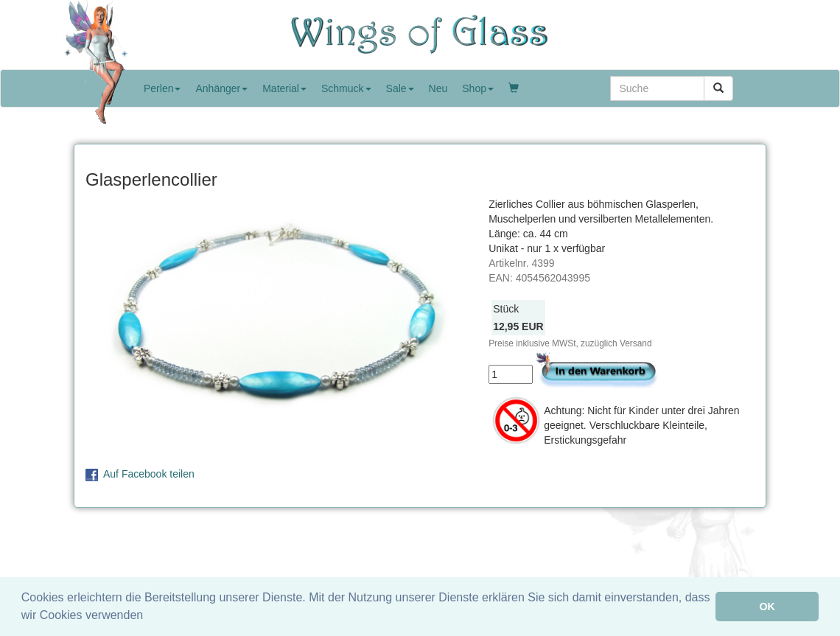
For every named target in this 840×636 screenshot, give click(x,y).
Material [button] (284, 88)
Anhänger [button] (221, 88)
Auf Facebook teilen (149, 474)
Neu (438, 88)
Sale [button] (400, 88)
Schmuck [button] (346, 88)
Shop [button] (478, 88)
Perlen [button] (162, 88)
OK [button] (767, 607)
